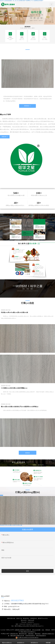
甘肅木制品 (31, 634)
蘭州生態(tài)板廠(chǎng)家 (17, 636)
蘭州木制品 (38, 634)
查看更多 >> (27, 106)
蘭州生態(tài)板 (23, 634)
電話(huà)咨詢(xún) (7, 641)
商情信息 (48, 630)
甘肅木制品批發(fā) (30, 636)
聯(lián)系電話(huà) (8, 543)
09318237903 (17, 600)
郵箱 (3, 550)
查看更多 (28, 453)
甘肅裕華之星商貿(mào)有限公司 (23, 630)
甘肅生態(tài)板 (14, 634)
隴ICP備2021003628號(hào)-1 (28, 632)
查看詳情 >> (5, 137)
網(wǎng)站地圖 (36, 630)
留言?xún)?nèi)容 (6, 558)
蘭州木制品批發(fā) (41, 636)
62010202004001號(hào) (27, 637)
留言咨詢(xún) (34, 641)
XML (43, 630)
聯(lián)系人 (5, 535)
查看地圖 (48, 641)
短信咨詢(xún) (21, 641)
